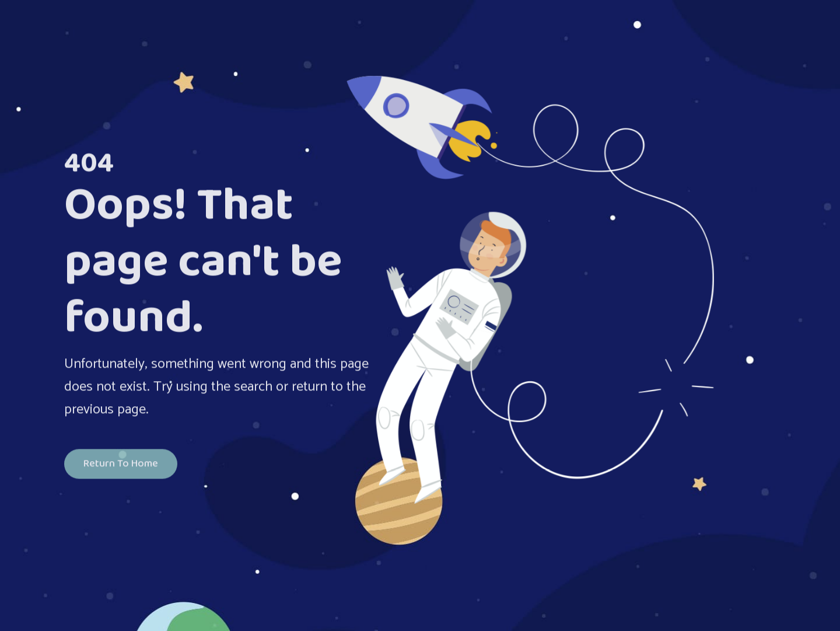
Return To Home (121, 465)
